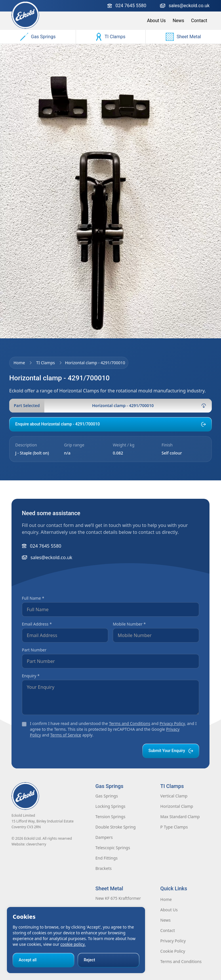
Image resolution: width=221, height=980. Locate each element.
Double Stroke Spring (116, 827)
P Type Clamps (174, 827)
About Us (156, 21)
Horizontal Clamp (177, 806)
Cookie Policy (173, 951)
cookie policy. (73, 944)
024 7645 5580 (127, 6)
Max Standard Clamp (180, 817)
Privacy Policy (172, 723)
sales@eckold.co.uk (185, 6)
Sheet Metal (183, 37)
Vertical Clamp (174, 796)
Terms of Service (66, 735)
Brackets (104, 868)
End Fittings (107, 858)
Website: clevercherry (29, 844)
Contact (199, 21)
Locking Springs (110, 806)
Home (19, 363)
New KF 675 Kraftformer (118, 898)
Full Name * (33, 598)
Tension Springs (110, 817)
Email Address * (37, 624)
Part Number (34, 650)
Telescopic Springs (113, 848)
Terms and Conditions (130, 723)
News (178, 21)
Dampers (104, 837)
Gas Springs (38, 37)
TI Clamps (111, 37)
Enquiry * (31, 676)
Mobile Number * (129, 624)
